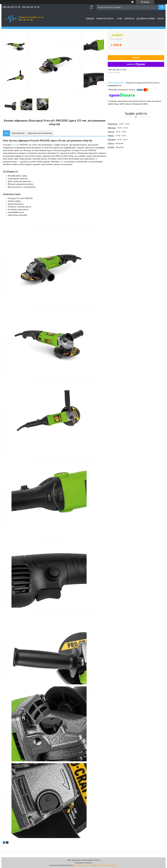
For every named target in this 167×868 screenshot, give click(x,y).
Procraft (15, 145)
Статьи (160, 19)
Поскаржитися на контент (84, 865)
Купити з (136, 64)
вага (62, 162)
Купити (136, 58)
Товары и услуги (105, 19)
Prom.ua (97, 860)
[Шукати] (162, 7)
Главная (90, 19)
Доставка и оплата (146, 19)
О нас (120, 19)
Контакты (129, 19)
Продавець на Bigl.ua (84, 863)
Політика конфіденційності (107, 865)
